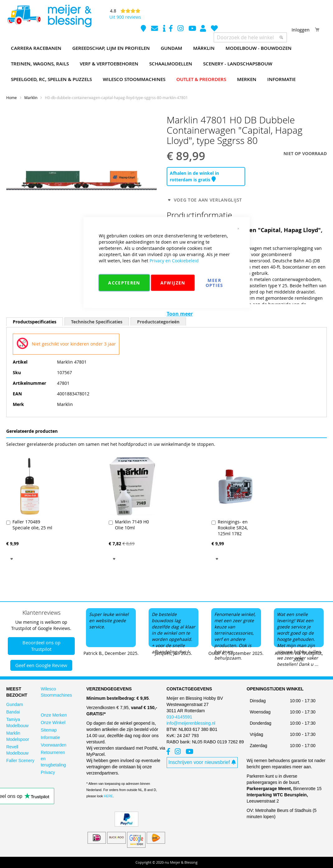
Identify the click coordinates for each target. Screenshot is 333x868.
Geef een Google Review (41, 665)
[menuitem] (36, 48)
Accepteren (124, 283)
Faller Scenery (20, 761)
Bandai (13, 712)
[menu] (166, 64)
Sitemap (49, 730)
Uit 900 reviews (125, 17)
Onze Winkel (53, 723)
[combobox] (250, 37)
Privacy (48, 772)
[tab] (35, 322)
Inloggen (301, 30)
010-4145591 (180, 717)
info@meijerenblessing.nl (191, 723)
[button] (12, 558)
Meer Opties (214, 283)
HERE (108, 796)
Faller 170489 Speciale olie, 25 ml (32, 525)
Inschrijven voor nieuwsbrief (202, 762)
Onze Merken (54, 715)
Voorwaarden (54, 745)
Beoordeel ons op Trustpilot (41, 646)
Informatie (50, 737)
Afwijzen (173, 283)
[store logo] (49, 16)
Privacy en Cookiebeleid (174, 261)
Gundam (15, 704)
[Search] (281, 37)
